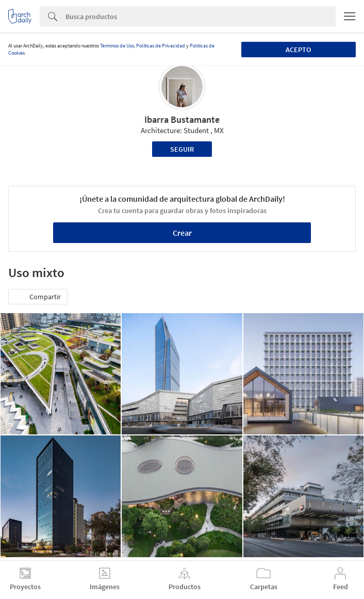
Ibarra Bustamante (182, 119)
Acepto (298, 50)
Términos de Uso (117, 46)
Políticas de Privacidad (161, 46)
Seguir (182, 149)
